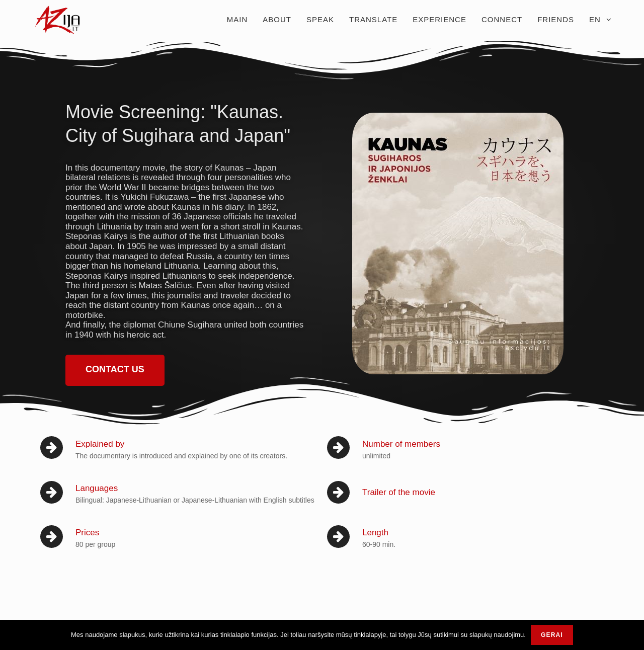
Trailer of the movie (399, 492)
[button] (115, 370)
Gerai (552, 635)
